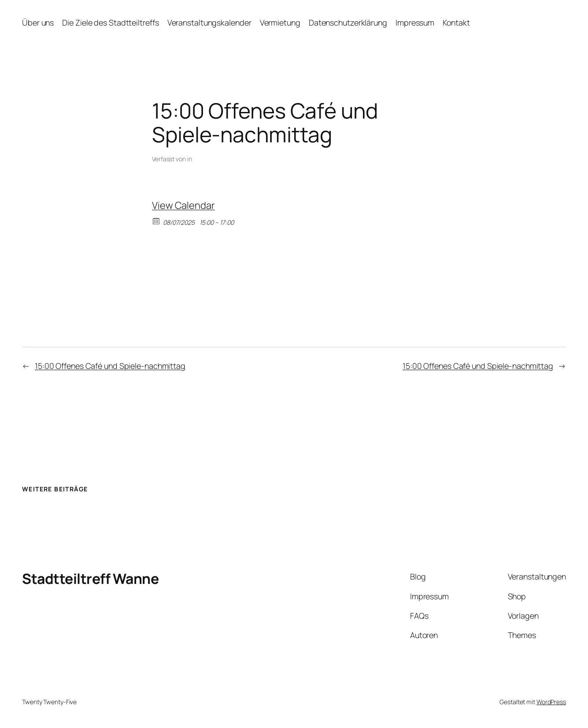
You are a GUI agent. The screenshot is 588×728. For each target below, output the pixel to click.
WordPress (551, 702)
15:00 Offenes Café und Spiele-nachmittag (110, 366)
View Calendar (183, 205)
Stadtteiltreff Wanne (90, 579)
